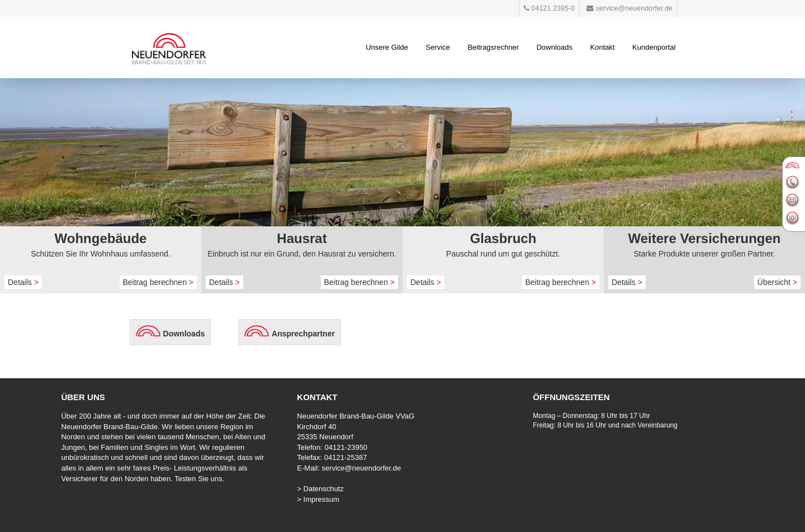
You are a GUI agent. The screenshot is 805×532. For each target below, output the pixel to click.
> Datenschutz (320, 489)
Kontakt (603, 47)
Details (23, 282)
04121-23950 (346, 447)
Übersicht (777, 282)
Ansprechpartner (303, 334)
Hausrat (302, 238)
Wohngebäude (101, 238)
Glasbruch (503, 238)
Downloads (555, 47)
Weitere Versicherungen (705, 238)
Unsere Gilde (387, 47)
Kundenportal (654, 47)
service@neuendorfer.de (361, 468)
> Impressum (318, 499)
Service (438, 47)
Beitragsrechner (493, 47)
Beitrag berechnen (158, 282)
